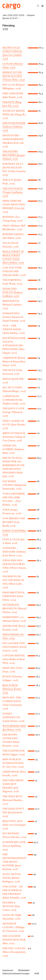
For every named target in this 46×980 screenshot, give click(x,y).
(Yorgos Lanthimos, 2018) (13, 192)
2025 (16, 15)
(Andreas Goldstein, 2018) (14, 127)
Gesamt (31, 15)
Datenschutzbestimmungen (16, 974)
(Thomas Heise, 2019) (14, 76)
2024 (21, 15)
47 (16, 18)
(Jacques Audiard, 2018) (14, 155)
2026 (10, 15)
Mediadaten (24, 970)
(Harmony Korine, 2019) (12, 689)
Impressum (8, 970)
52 (11, 18)
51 (13, 18)
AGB (37, 974)
